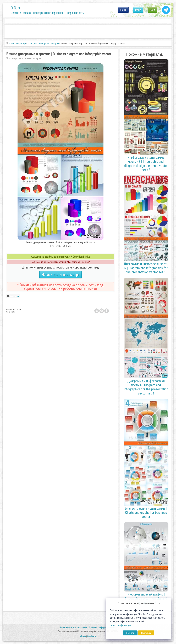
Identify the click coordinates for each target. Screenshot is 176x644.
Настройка (146, 633)
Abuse (83, 636)
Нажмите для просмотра (60, 275)
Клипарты (14, 58)
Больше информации (121, 625)
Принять (130, 633)
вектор (16, 296)
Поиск (123, 10)
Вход (152, 10)
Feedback (92, 636)
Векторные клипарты (31, 58)
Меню (138, 10)
